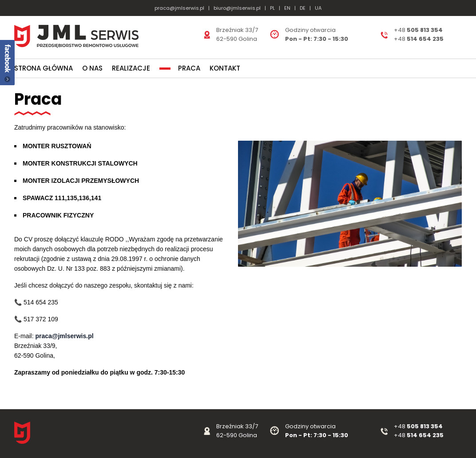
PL (272, 8)
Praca (189, 68)
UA (318, 8)
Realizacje (131, 68)
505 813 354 (425, 426)
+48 (400, 435)
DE (303, 8)
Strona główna (44, 68)
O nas (92, 68)
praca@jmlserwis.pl (179, 8)
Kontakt (225, 68)
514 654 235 (425, 435)
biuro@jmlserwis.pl (237, 8)
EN (287, 8)
